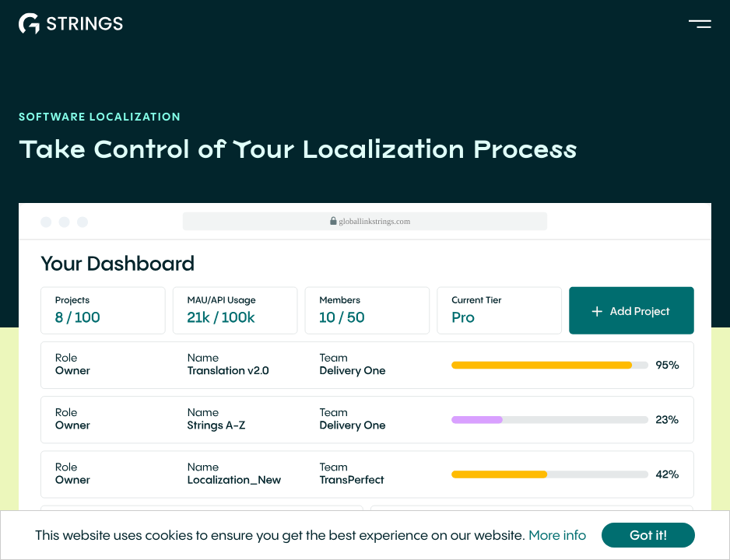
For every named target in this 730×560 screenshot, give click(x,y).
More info (557, 536)
